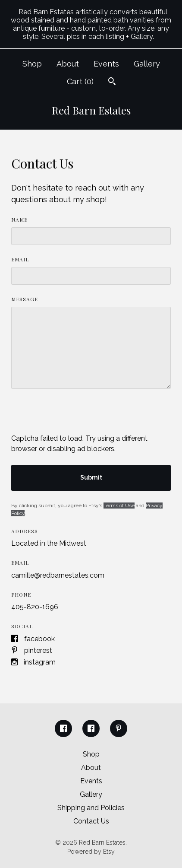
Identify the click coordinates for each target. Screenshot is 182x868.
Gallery (147, 64)
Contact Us (91, 821)
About (68, 64)
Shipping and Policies (91, 808)
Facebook (39, 639)
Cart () (80, 81)
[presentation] (77, 417)
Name (19, 219)
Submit (91, 477)
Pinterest (38, 650)
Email (20, 259)
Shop (32, 64)
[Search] (112, 82)
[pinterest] (119, 728)
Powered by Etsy (91, 852)
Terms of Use (119, 506)
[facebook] (63, 728)
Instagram (40, 662)
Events (106, 64)
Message (25, 299)
